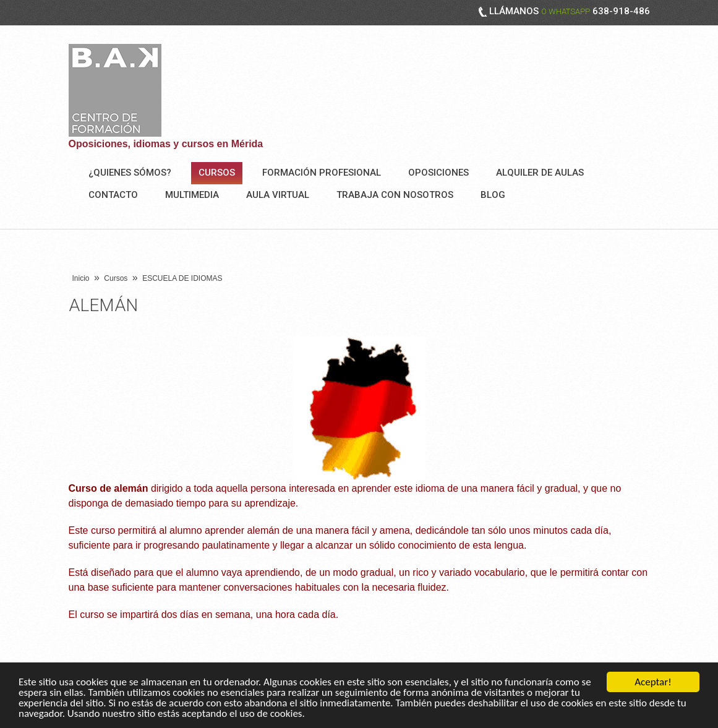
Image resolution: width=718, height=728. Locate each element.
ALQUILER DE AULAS (540, 173)
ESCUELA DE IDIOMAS (182, 278)
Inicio (81, 278)
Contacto (113, 195)
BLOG (493, 195)
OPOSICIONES (438, 173)
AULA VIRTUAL (278, 195)
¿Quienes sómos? (130, 173)
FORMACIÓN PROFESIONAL (322, 173)
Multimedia (192, 195)
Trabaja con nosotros (395, 195)
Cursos (217, 173)
